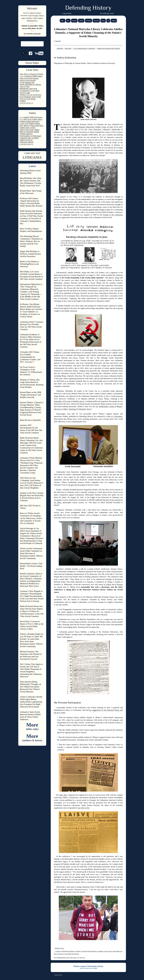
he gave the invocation (77, 485)
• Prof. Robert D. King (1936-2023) (31, 126)
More (32, 726)
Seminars (29, 18)
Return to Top (59, 948)
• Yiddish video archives (27, 128)
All (108, 21)
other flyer (63, 795)
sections (39, 13)
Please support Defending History (88, 966)
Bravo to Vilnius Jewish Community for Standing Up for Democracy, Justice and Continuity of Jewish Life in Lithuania (31, 518)
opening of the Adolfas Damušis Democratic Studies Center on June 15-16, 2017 (92, 127)
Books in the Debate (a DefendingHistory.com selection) (29, 264)
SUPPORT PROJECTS (26, 144)
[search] (30, 44)
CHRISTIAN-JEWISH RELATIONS (108, 49)
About (103, 21)
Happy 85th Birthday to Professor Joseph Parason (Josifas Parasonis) (30, 254)
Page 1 (63, 21)
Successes (96, 21)
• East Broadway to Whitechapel (30, 136)
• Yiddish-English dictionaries (29, 122)
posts (31, 16)
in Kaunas (119, 584)
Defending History (88, 8)
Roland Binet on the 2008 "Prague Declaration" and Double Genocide (30, 395)
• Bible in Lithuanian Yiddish (29, 132)
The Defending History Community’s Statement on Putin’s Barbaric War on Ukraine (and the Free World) (31, 241)
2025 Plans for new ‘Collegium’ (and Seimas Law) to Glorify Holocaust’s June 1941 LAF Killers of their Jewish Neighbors (32, 483)
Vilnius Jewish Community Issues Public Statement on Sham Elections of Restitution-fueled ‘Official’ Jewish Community (31, 553)
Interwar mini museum (28, 80)
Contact (35, 18)
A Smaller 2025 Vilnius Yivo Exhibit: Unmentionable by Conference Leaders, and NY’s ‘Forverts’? (30, 357)
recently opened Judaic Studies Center (96, 210)
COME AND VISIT (32, 153)
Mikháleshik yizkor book (29, 89)
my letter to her (84, 808)
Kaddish (23, 101)
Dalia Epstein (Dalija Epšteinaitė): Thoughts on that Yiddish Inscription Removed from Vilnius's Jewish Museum (31, 687)
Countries (88, 21)
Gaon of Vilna (25, 87)
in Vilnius (108, 584)
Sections (74, 21)
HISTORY (68, 49)
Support (114, 21)
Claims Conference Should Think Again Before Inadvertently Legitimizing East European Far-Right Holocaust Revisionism (31, 702)
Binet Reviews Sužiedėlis (30, 420)
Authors (81, 21)
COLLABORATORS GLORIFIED (84, 49)
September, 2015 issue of (69, 401)
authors (32, 13)
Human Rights (32, 63)
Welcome (32, 8)
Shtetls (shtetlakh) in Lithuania (31, 85)
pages (36, 16)
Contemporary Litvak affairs (30, 91)
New (68, 21)
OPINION (60, 49)
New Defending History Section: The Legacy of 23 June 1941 (70, 958)
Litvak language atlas (27, 83)
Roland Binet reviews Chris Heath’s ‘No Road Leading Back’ (31, 566)
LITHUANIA (32, 157)
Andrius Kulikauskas (67, 57)
